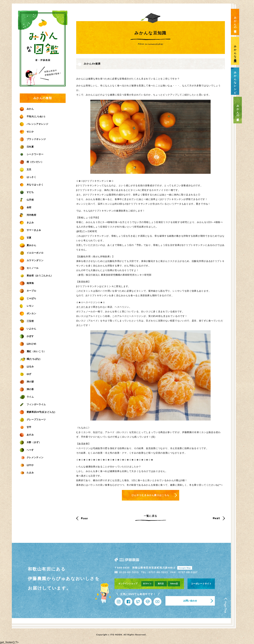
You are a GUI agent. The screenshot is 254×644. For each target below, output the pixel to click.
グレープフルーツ (33, 420)
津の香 (27, 389)
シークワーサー (32, 154)
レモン (27, 306)
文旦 (26, 169)
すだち (27, 192)
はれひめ (28, 344)
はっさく (28, 177)
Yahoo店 (174, 584)
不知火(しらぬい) (33, 116)
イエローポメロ (32, 253)
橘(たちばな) (30, 359)
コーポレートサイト (201, 584)
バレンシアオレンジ (34, 124)
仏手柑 (27, 200)
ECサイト (147, 584)
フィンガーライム (33, 404)
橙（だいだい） (32, 162)
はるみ (27, 367)
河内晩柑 (28, 215)
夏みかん (28, 245)
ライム (27, 397)
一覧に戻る (151, 516)
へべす (27, 450)
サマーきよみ (30, 230)
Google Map (185, 568)
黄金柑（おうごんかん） (36, 276)
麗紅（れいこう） (33, 351)
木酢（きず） (30, 442)
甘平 (26, 427)
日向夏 (27, 147)
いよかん (28, 329)
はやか (27, 465)
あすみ (27, 435)
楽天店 (161, 584)
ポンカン (28, 313)
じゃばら (28, 298)
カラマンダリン (32, 260)
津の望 (27, 382)
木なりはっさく (32, 185)
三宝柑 (27, 321)
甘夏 (26, 238)
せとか (27, 132)
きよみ (27, 223)
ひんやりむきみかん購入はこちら (151, 495)
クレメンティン (32, 457)
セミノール (29, 268)
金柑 (26, 207)
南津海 (27, 283)
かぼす (27, 336)
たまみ (27, 473)
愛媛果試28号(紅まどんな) (37, 412)
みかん (27, 109)
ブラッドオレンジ (33, 139)
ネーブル (28, 291)
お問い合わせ (190, 601)
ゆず (26, 374)
